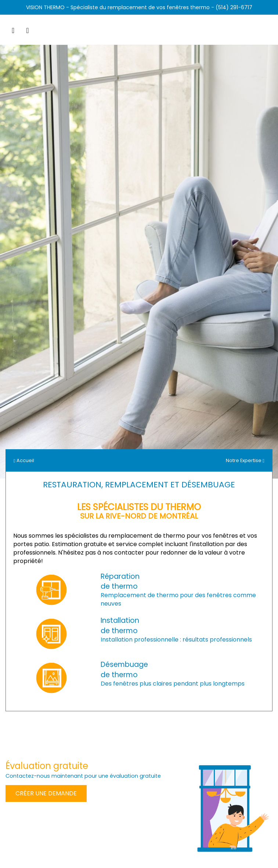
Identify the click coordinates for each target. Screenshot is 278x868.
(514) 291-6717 (234, 7)
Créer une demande (46, 793)
